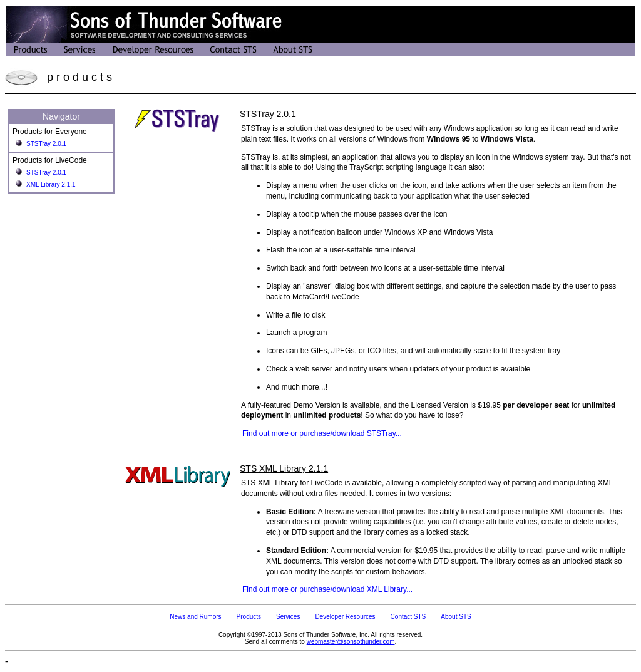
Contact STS (408, 617)
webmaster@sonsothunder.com (351, 642)
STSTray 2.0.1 (46, 144)
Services (288, 617)
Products (249, 617)
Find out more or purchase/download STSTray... (322, 433)
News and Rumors (195, 617)
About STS (456, 617)
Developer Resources (345, 617)
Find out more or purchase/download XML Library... (327, 589)
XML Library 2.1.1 (51, 184)
